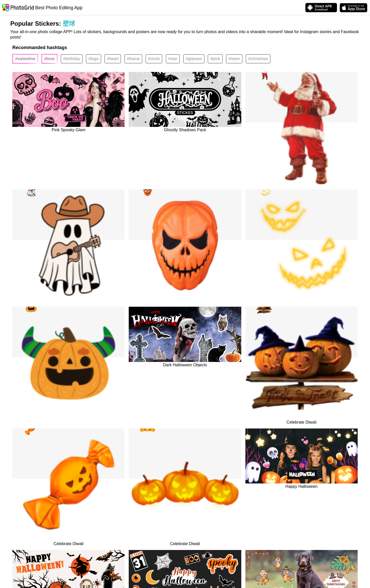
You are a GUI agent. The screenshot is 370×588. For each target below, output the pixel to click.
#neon (234, 59)
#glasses (194, 59)
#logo (93, 59)
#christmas (258, 59)
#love (49, 59)
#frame (133, 59)
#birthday (72, 59)
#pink (215, 59)
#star (173, 59)
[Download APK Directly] (321, 8)
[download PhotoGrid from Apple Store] (354, 8)
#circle (154, 59)
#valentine (25, 59)
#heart (113, 59)
